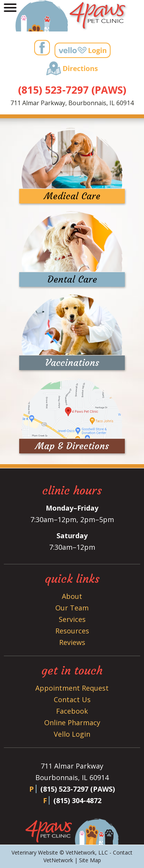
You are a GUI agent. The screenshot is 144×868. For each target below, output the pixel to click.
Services (72, 619)
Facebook (72, 711)
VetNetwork (80, 852)
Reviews (72, 642)
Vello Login (72, 734)
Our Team (72, 608)
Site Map (90, 860)
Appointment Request (72, 688)
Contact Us (72, 699)
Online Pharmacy (72, 723)
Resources (72, 631)
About (72, 596)
